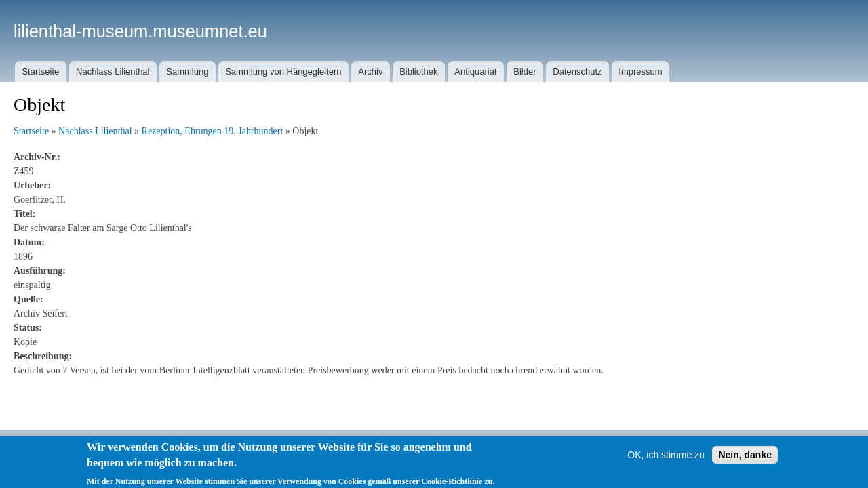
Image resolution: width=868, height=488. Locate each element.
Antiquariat (475, 72)
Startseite (40, 72)
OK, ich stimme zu (666, 462)
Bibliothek (418, 72)
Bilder (525, 72)
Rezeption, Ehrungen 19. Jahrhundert (213, 131)
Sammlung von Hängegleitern (283, 72)
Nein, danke (745, 462)
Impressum (640, 72)
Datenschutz (577, 72)
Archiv (370, 72)
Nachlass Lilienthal (113, 72)
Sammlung (187, 72)
